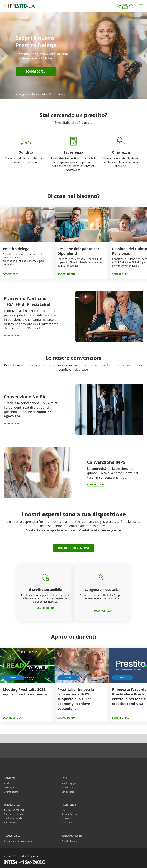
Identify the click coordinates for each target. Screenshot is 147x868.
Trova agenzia (10, 788)
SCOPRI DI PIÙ (45, 608)
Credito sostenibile (13, 818)
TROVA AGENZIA (102, 611)
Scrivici (7, 783)
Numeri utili (67, 788)
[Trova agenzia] (119, 6)
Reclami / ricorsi (69, 814)
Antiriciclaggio (69, 783)
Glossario (66, 818)
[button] (131, 6)
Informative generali (14, 810)
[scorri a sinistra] (4, 56)
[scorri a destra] (143, 56)
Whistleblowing (69, 841)
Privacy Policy (10, 823)
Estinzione (67, 823)
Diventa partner (11, 792)
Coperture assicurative (15, 814)
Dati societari (68, 792)
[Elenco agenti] (125, 6)
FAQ (64, 810)
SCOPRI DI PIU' (121, 718)
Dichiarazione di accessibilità (18, 841)
